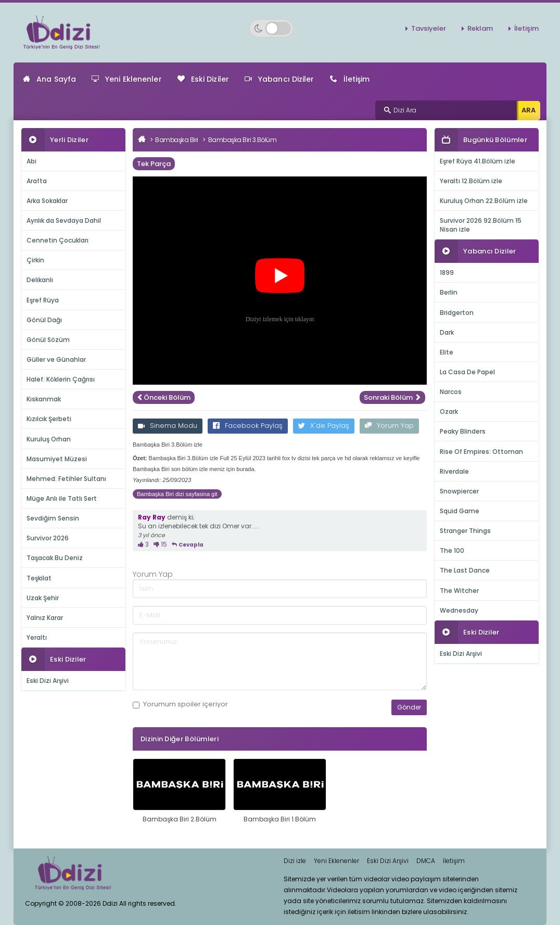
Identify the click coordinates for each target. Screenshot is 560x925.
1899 (447, 273)
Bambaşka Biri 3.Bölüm (243, 140)
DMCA (426, 861)
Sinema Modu (168, 426)
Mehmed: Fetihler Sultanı (66, 479)
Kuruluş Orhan (49, 439)
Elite (447, 352)
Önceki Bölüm (164, 397)
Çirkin (35, 260)
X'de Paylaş (324, 426)
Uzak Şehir (43, 598)
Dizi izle (295, 861)
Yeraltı (37, 637)
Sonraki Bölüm (392, 397)
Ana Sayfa (49, 79)
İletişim (526, 28)
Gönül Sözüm (48, 340)
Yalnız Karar (45, 618)
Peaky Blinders (463, 431)
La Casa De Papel (467, 372)
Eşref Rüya (43, 300)
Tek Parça (154, 164)
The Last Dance (465, 570)
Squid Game (460, 511)
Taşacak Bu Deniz (55, 558)
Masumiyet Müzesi (57, 459)
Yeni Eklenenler (127, 79)
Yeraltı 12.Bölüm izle (471, 181)
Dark (447, 332)
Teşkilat (39, 578)
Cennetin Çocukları (58, 240)
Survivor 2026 (48, 538)
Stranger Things (465, 531)
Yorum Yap (389, 426)
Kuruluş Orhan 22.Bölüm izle (484, 201)
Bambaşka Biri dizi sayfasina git (177, 494)
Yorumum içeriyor (180, 704)
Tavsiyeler (429, 28)
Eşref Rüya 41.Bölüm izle (478, 161)
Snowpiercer (459, 491)
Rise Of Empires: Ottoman (481, 452)
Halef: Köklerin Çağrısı (61, 379)
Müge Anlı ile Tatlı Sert (62, 498)
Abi (31, 161)
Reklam (480, 28)
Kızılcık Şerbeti (49, 419)
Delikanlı (40, 280)
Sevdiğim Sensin (53, 518)
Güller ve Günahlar (56, 359)
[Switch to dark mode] (271, 28)
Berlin (449, 292)
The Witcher (459, 591)
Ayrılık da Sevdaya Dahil (64, 220)
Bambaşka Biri (177, 140)
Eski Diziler (203, 79)
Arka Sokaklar (47, 201)
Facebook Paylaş (248, 426)
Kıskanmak (44, 399)
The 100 (452, 550)
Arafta (37, 181)
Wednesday (459, 610)
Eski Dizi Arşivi (48, 681)
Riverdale (454, 471)
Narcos (451, 392)
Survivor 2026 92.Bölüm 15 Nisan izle (481, 225)
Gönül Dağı (44, 320)
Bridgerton (457, 313)
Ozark (449, 411)
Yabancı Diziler (279, 79)
